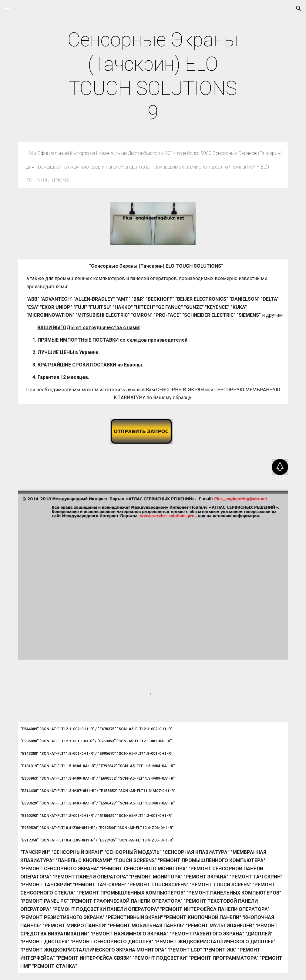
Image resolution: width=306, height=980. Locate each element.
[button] (7, 8)
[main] (153, 76)
